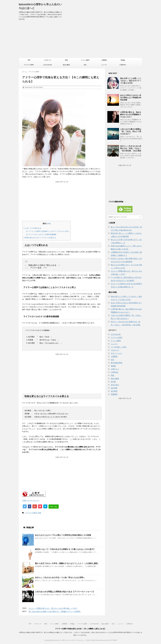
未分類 (113, 382)
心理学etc (123, 65)
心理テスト (115, 369)
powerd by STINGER (110, 640)
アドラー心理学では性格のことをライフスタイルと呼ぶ (48, 231)
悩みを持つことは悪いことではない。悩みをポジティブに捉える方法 (131, 81)
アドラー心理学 (29, 65)
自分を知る (115, 385)
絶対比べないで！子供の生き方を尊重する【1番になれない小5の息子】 (65, 549)
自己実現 (114, 391)
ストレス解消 (85, 60)
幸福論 (123, 60)
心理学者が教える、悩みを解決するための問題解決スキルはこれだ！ (131, 114)
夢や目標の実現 (117, 363)
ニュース (104, 65)
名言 (85, 65)
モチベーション (117, 353)
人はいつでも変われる (32, 228)
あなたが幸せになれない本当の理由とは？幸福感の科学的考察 (131, 98)
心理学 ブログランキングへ (31, 500)
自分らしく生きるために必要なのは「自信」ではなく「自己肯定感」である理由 (131, 148)
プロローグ (48, 60)
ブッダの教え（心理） (119, 347)
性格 (66, 60)
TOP (29, 60)
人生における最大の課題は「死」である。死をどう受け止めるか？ (131, 131)
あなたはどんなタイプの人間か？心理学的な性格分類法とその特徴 (63, 535)
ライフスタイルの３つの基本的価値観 (41, 234)
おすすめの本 (48, 65)
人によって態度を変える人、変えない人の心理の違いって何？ (53, 608)
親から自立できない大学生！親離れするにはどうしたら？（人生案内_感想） (67, 563)
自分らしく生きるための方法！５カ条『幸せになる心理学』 (60, 577)
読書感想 (114, 394)
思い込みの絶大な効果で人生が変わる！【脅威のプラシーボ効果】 (55, 611)
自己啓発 (114, 388)
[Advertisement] (80, 40)
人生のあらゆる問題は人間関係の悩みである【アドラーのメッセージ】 (65, 592)
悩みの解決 (66, 65)
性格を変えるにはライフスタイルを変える (40, 238)
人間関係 (104, 60)
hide (48, 223)
